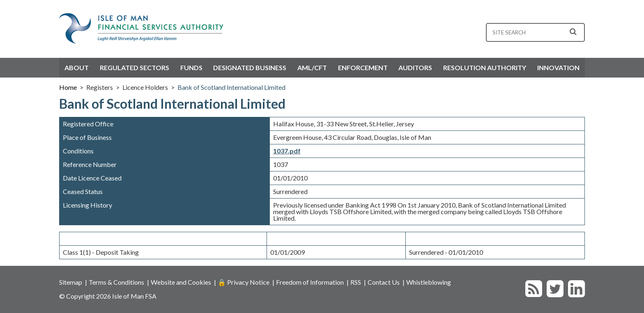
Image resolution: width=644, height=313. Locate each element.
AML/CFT (312, 67)
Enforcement (363, 67)
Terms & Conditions (116, 282)
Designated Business (250, 67)
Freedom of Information (310, 282)
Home (68, 87)
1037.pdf (287, 151)
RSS (356, 282)
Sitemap (71, 282)
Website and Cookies (181, 282)
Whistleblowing (429, 282)
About (77, 67)
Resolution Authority (485, 67)
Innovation (558, 67)
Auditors (415, 67)
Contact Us (384, 282)
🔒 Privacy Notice (244, 282)
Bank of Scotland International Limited (231, 87)
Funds (191, 67)
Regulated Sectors (135, 67)
